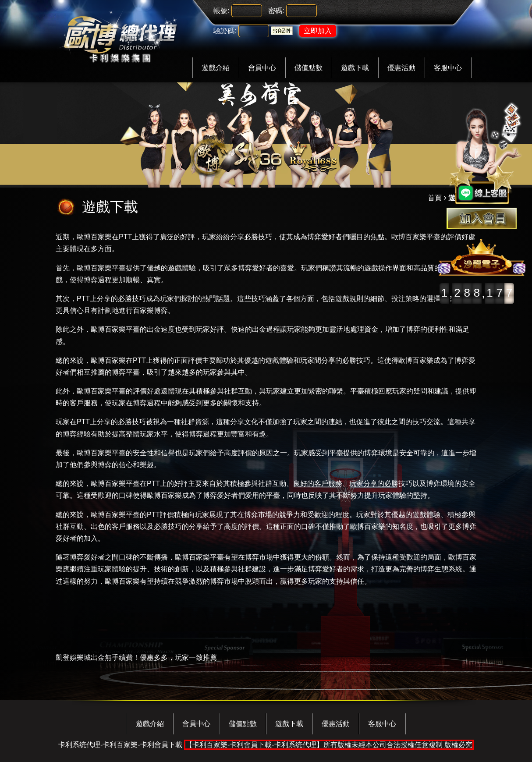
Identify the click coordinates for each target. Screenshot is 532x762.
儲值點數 (309, 68)
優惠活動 (401, 68)
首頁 (435, 198)
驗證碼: (225, 31)
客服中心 (448, 68)
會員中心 (262, 68)
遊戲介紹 (216, 68)
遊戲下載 (355, 68)
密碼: (276, 11)
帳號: (221, 11)
